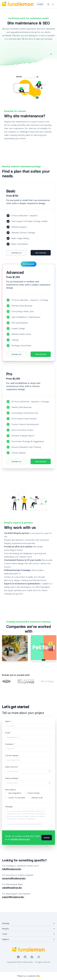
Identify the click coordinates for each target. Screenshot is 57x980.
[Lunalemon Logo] (18, 4)
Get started (41, 253)
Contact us (16, 253)
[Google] (32, 957)
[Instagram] (39, 957)
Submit (47, 838)
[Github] (25, 957)
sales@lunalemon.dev (12, 888)
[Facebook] (18, 957)
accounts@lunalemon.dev (14, 878)
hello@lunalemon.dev (20, 839)
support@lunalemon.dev (13, 897)
